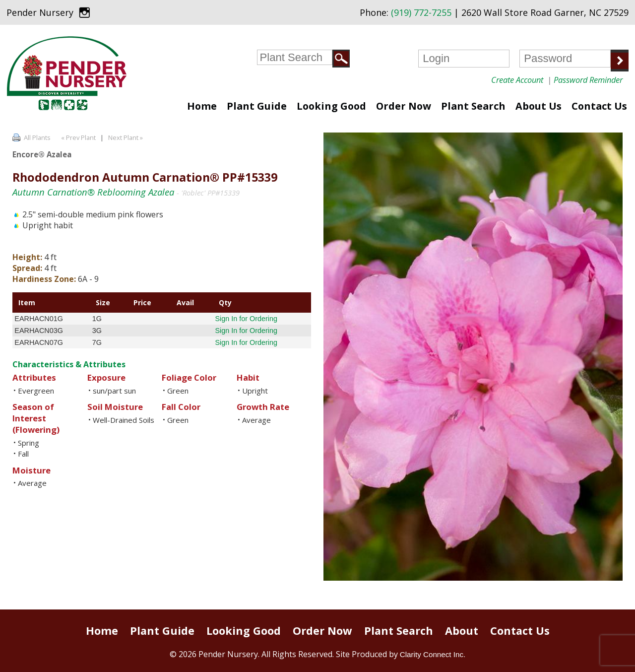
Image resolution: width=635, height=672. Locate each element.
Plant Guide (257, 106)
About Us (539, 106)
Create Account (517, 80)
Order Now (404, 106)
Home (202, 106)
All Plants (37, 137)
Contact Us (599, 106)
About (462, 631)
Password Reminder (588, 80)
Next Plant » (126, 137)
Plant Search (473, 106)
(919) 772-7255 (421, 12)
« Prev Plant (78, 137)
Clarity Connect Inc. (433, 654)
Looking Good (331, 106)
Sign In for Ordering (246, 319)
